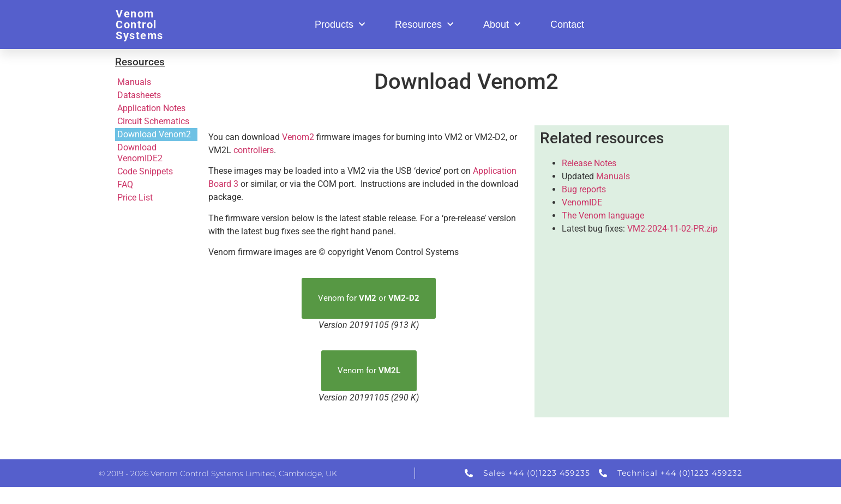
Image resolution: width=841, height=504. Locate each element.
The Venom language (603, 215)
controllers (254, 150)
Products (340, 25)
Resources (424, 25)
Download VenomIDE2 (140, 153)
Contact (567, 25)
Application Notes (151, 108)
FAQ (125, 184)
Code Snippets (145, 171)
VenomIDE (582, 202)
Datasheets (139, 95)
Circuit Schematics (153, 121)
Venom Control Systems (140, 25)
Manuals (134, 82)
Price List (135, 198)
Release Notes (589, 163)
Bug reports (584, 189)
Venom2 (298, 137)
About (502, 25)
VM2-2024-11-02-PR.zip (672, 229)
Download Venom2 (154, 134)
